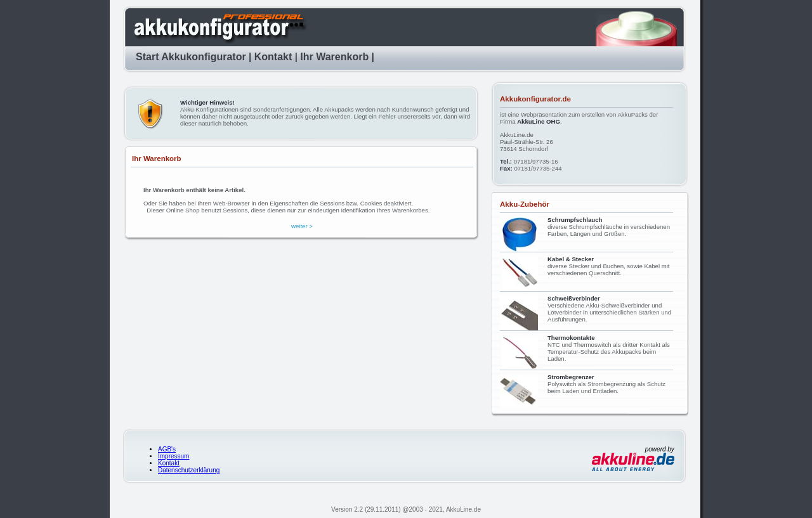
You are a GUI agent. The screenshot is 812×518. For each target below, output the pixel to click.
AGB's (167, 449)
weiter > (302, 226)
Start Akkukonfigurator (191, 57)
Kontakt (273, 57)
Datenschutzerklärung (189, 470)
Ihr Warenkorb (334, 57)
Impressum (174, 456)
